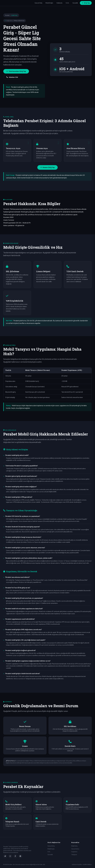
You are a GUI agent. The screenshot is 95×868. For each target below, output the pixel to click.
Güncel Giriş (38, 3)
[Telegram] (20, 856)
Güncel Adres (75, 849)
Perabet (7, 15)
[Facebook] (15, 856)
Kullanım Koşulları (77, 864)
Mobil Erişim (49, 3)
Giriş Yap (86, 3)
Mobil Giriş (74, 846)
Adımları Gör (12, 77)
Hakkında (59, 3)
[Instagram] (10, 856)
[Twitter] (5, 856)
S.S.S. (67, 3)
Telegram (74, 855)
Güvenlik (75, 3)
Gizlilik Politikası (87, 864)
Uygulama (74, 852)
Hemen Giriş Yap (47, 167)
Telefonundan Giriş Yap (16, 71)
